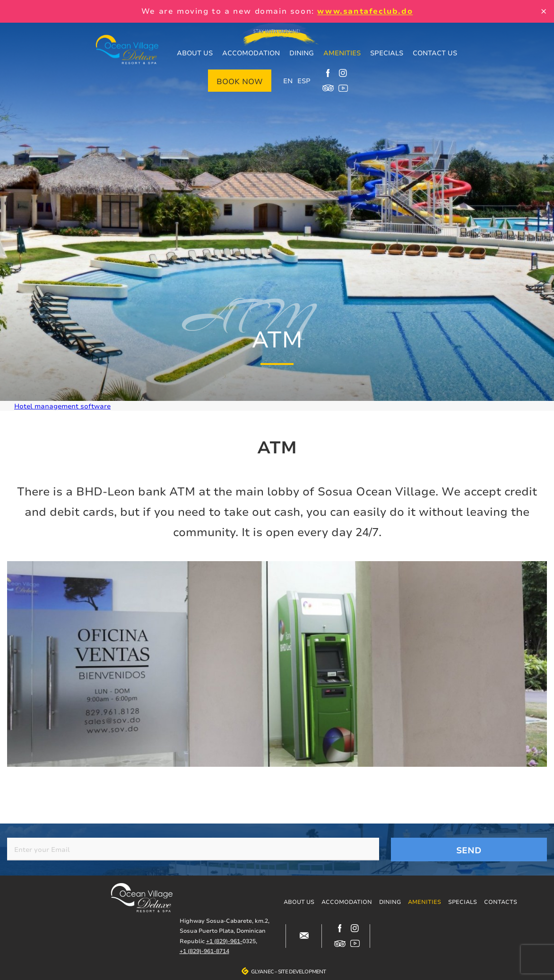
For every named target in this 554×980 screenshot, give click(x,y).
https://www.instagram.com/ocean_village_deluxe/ (343, 73)
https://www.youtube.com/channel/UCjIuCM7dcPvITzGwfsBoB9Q (343, 88)
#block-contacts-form (304, 936)
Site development (302, 971)
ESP (304, 81)
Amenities (342, 53)
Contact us (435, 53)
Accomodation (251, 53)
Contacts (501, 902)
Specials (387, 53)
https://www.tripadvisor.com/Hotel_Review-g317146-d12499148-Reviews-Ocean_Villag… (328, 88)
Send (469, 850)
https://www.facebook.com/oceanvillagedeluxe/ (328, 73)
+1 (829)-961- (224, 941)
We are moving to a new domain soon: (277, 11)
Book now (240, 81)
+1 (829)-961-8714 (204, 951)
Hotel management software (62, 406)
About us (195, 53)
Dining (302, 53)
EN (288, 81)
